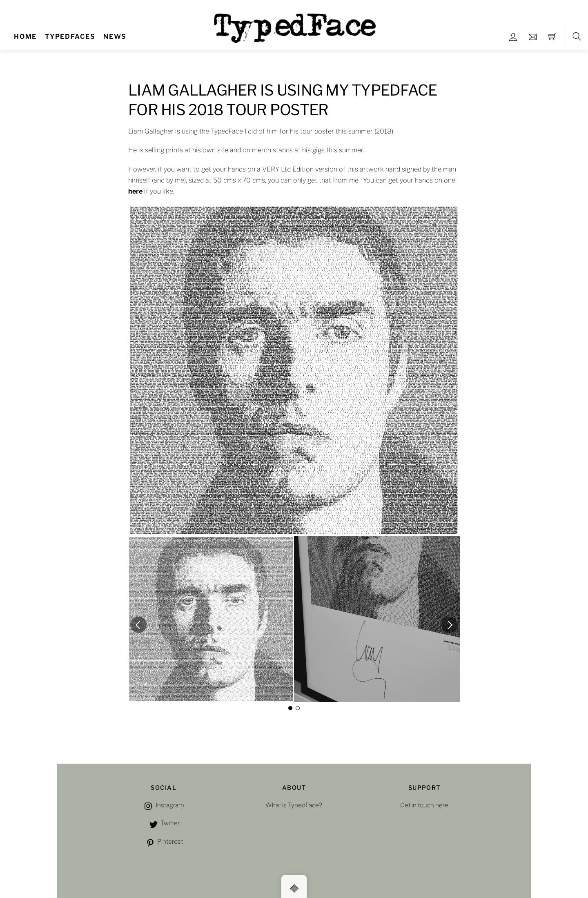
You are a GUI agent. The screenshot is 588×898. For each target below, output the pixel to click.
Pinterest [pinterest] (164, 841)
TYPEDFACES (70, 37)
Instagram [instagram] (164, 805)
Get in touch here (424, 805)
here (135, 191)
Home (25, 37)
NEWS (115, 37)
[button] (138, 625)
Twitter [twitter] (164, 823)
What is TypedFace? (294, 805)
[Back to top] (294, 887)
